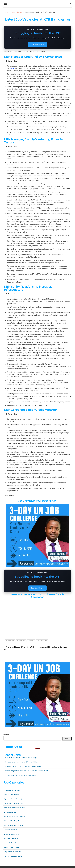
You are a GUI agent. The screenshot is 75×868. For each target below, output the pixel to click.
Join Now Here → (37, 44)
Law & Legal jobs (42, 641)
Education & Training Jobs (12, 834)
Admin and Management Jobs (13, 825)
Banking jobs (10, 641)
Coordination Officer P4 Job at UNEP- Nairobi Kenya (20, 758)
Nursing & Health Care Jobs (13, 843)
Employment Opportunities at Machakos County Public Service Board (26, 771)
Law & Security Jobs (10, 812)
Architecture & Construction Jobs (14, 808)
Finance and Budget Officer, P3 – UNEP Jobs (19, 648)
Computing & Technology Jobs (14, 803)
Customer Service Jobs (11, 830)
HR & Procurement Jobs (11, 794)
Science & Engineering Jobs (12, 847)
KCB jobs (31, 641)
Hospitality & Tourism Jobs (12, 852)
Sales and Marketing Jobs (12, 821)
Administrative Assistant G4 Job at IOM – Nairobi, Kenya (22, 762)
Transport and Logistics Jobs (13, 856)
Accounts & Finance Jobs (12, 790)
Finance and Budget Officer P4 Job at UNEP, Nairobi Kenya (23, 766)
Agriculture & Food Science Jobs (14, 799)
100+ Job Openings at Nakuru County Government (20, 775)
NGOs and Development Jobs (13, 838)
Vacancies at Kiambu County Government (54, 647)
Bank (12, 68)
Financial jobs (21, 641)
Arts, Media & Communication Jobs (15, 816)
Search (6, 735)
